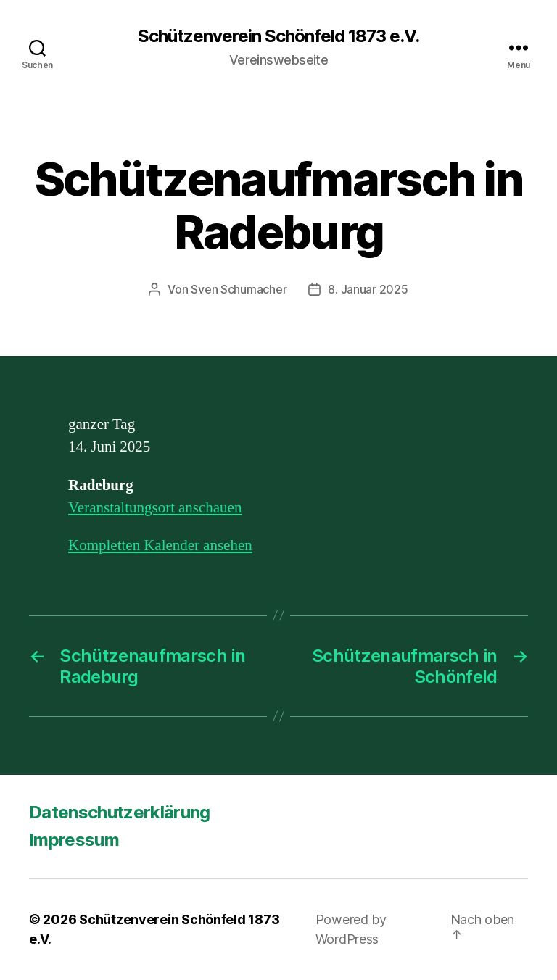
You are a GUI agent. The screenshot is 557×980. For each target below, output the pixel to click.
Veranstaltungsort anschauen (155, 508)
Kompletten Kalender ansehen (160, 545)
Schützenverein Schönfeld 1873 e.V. (278, 36)
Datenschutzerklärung (120, 812)
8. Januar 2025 (368, 289)
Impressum (74, 840)
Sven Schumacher (239, 289)
